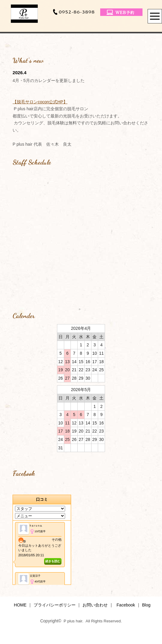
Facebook (126, 605)
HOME (20, 605)
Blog (146, 605)
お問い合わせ (95, 605)
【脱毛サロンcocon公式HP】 (40, 102)
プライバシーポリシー (55, 605)
